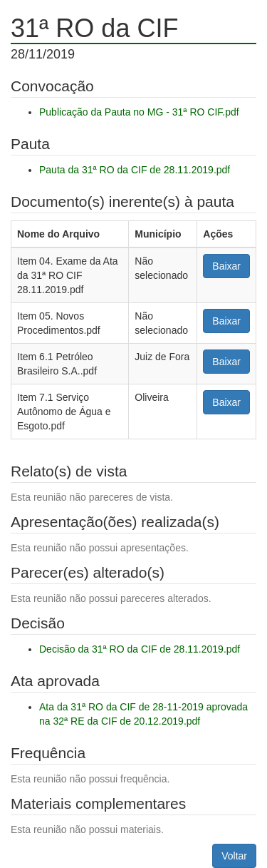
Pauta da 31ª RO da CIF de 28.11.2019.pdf (135, 170)
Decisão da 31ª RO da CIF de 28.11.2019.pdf (140, 649)
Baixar (226, 266)
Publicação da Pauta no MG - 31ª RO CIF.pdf (139, 112)
